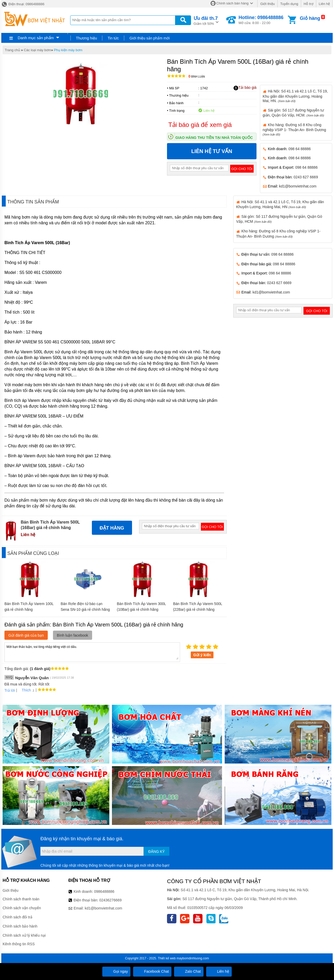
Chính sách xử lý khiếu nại (24, 935)
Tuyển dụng (289, 4)
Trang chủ (12, 50)
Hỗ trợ (309, 4)
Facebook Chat (152, 971)
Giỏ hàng (310, 18)
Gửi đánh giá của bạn (26, 635)
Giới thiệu (267, 4)
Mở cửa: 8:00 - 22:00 (261, 20)
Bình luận (197, 77)
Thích (24, 690)
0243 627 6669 (306, 177)
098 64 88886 (300, 149)
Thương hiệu (86, 38)
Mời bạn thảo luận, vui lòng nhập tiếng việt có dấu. (92, 652)
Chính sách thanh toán (21, 899)
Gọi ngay (116, 971)
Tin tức (113, 38)
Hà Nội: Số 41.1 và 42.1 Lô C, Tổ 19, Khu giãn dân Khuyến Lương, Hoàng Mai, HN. (295, 96)
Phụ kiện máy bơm (68, 50)
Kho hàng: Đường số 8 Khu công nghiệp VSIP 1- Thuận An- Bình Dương (294, 129)
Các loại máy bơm (37, 50)
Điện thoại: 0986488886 (23, 4)
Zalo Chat (189, 971)
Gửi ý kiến (202, 655)
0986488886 (104, 891)
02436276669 (110, 900)
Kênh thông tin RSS (19, 944)
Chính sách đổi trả (17, 917)
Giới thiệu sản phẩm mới (150, 38)
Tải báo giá (245, 88)
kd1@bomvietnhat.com (298, 186)
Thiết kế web (167, 958)
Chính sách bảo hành (20, 926)
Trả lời (10, 690)
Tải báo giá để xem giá (200, 125)
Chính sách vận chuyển (22, 908)
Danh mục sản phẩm (36, 38)
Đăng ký (156, 852)
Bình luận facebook (73, 635)
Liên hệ (324, 4)
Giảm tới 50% (206, 20)
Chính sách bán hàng (232, 3)
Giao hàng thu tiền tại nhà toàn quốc (214, 138)
